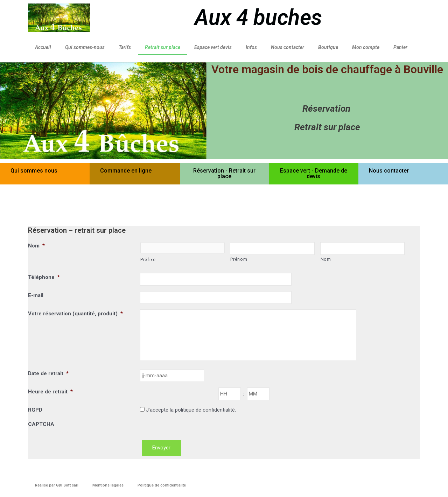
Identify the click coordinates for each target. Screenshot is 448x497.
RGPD (35, 416)
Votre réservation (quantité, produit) (75, 315)
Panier (400, 47)
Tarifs (125, 47)
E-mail (36, 296)
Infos (251, 47)
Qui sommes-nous (85, 47)
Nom (36, 246)
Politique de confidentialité (162, 485)
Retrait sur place (163, 47)
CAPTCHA (41, 430)
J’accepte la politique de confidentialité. (191, 416)
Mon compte (366, 47)
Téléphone (44, 278)
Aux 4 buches (258, 17)
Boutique (328, 47)
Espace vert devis (213, 47)
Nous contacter (288, 47)
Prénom (239, 260)
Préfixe (148, 260)
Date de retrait (48, 379)
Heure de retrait (50, 397)
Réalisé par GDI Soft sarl (57, 485)
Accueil (43, 47)
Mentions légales (108, 485)
